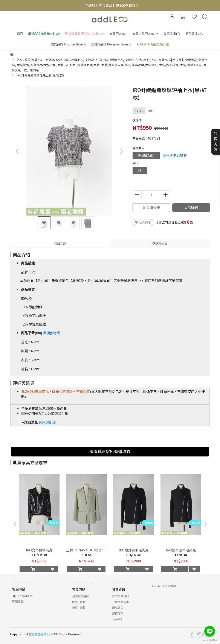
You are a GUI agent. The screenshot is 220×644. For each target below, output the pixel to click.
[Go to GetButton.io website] (210, 640)
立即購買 (191, 208)
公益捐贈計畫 (121, 602)
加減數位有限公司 (41, 634)
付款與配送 (47, 422)
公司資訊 (118, 619)
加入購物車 (151, 208)
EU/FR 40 (134, 555)
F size (86, 555)
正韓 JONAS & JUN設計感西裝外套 (86, 550)
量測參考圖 (52, 333)
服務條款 (118, 613)
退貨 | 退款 (79, 608)
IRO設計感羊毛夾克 (134, 550)
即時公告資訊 (121, 596)
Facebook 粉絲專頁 (164, 586)
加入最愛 (143, 222)
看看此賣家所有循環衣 (110, 451)
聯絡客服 (18, 601)
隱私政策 (118, 608)
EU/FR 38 (39, 555)
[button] (121, 151)
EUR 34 (181, 555)
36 (140, 171)
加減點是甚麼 (81, 596)
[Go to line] (210, 631)
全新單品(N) (146, 155)
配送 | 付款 (79, 602)
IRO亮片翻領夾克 (39, 550)
